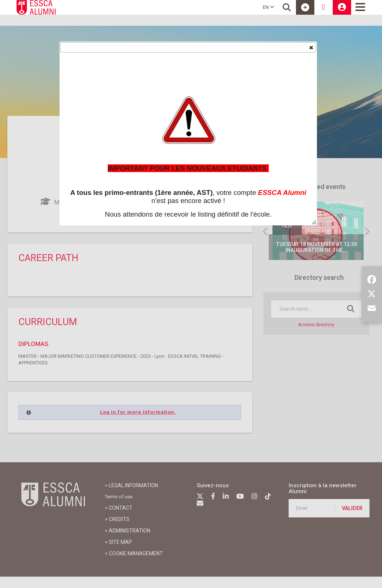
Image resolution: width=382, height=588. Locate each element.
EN (268, 7)
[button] (311, 47)
